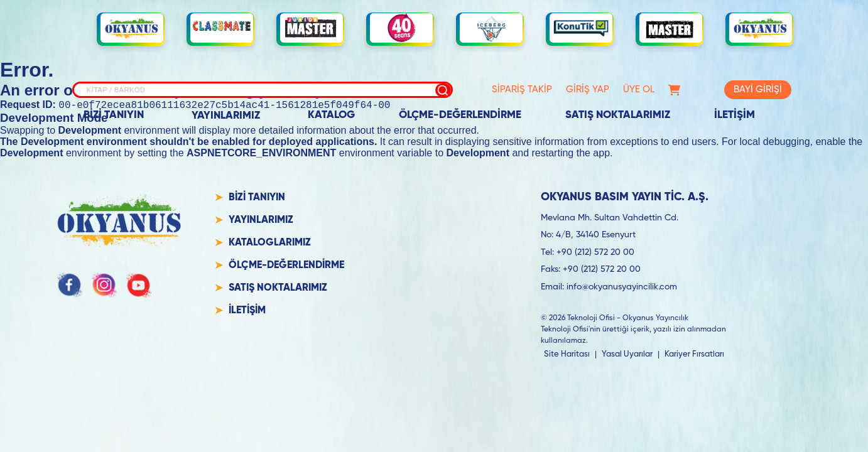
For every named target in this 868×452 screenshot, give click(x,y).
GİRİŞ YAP (588, 89)
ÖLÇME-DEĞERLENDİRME (460, 115)
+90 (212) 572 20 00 (595, 254)
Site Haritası (567, 356)
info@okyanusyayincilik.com (622, 289)
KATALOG (331, 115)
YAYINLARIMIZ (226, 116)
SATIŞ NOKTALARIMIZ (618, 115)
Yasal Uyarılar (627, 356)
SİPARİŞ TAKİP (522, 89)
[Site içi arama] (263, 90)
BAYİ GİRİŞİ (758, 89)
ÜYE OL (639, 89)
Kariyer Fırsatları (694, 356)
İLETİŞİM (735, 115)
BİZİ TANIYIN (114, 115)
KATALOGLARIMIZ (270, 245)
